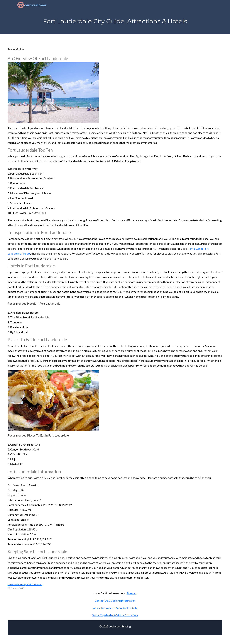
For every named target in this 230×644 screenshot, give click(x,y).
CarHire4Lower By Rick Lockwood (25, 584)
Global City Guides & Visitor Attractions (115, 615)
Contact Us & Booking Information (115, 601)
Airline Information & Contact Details (115, 608)
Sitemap (131, 593)
